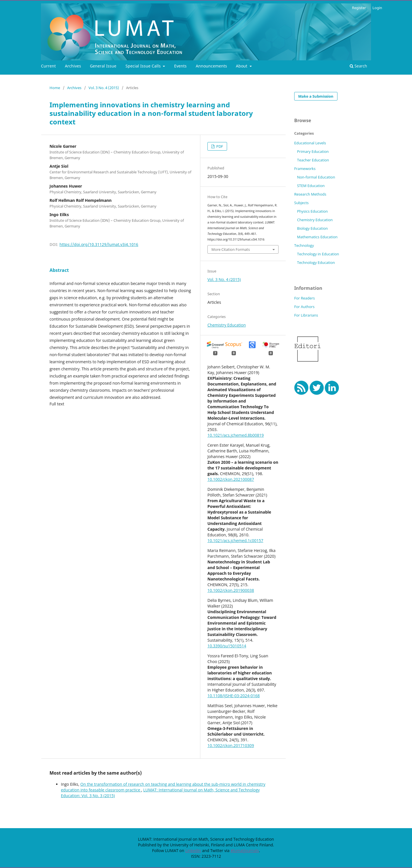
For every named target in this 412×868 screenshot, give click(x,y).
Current (48, 66)
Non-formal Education (316, 177)
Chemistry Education (227, 325)
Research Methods (310, 194)
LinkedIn (193, 850)
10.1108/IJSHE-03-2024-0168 (234, 696)
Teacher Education (313, 160)
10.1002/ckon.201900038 (231, 590)
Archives (73, 66)
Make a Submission (316, 96)
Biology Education (312, 228)
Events (180, 66)
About (242, 66)
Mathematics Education (317, 237)
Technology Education (316, 262)
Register (359, 8)
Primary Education (313, 151)
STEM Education (311, 186)
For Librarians (306, 315)
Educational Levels (310, 143)
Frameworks (305, 169)
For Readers (305, 298)
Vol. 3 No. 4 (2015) (104, 88)
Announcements (211, 66)
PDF (219, 146)
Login (377, 8)
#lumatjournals (245, 850)
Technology (304, 245)
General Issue (103, 66)
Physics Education (312, 211)
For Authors (304, 307)
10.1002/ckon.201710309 (231, 745)
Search (358, 66)
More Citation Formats (231, 249)
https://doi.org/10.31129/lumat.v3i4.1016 (99, 244)
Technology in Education (318, 254)
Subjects (301, 203)
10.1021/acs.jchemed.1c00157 (235, 540)
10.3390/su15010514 (227, 646)
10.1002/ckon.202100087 (231, 479)
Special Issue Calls (144, 66)
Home (55, 88)
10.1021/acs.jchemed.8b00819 (236, 435)
